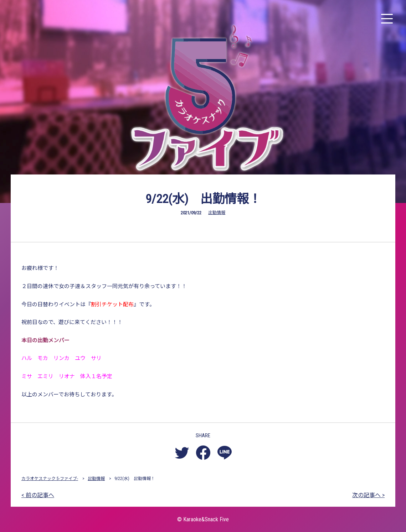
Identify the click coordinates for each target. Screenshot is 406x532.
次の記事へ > (368, 495)
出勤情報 (217, 213)
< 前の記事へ (38, 495)
